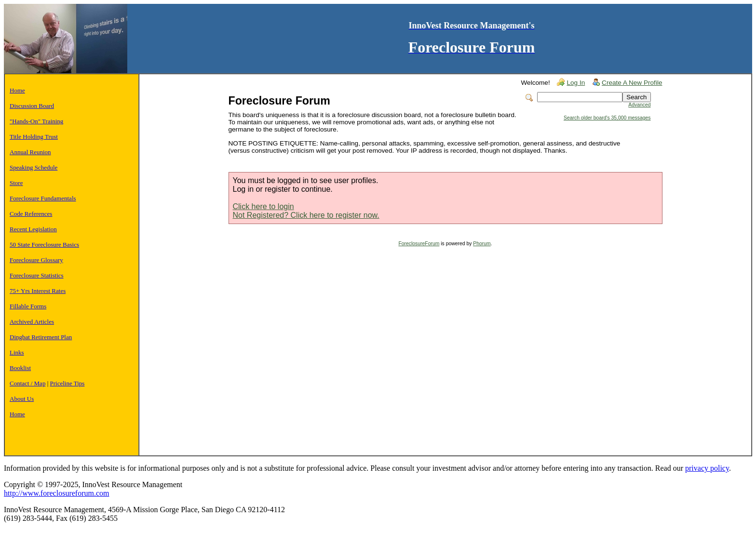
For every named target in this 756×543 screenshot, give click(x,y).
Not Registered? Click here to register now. (306, 215)
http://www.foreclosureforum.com (56, 493)
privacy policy (707, 468)
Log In (576, 83)
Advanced (639, 105)
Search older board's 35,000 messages (607, 118)
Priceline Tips (67, 383)
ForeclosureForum (419, 244)
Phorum (482, 244)
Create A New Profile (632, 83)
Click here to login (263, 206)
